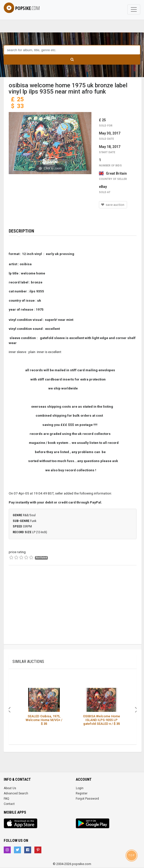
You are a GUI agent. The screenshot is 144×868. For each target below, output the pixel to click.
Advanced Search (16, 793)
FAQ (6, 799)
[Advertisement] (73, 609)
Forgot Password (87, 799)
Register (82, 793)
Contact (9, 804)
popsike (22, 8)
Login (80, 788)
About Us (10, 788)
